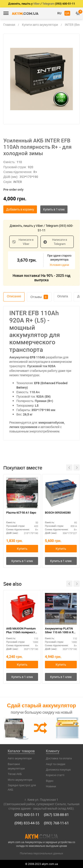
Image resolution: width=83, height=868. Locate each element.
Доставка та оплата (59, 758)
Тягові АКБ (15, 774)
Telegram (48, 4)
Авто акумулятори (20, 758)
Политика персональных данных (42, 853)
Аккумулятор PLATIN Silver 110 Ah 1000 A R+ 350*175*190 (60, 631)
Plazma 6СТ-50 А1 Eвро (21, 513)
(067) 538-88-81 (56, 815)
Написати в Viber (23, 242)
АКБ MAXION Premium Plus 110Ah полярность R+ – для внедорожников (21, 631)
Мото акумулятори (20, 780)
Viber (37, 4)
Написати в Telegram (55, 242)
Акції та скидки (56, 764)
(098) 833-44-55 (27, 823)
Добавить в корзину (20, 209)
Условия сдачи (59, 265)
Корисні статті (55, 775)
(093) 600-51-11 (27, 815)
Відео (50, 781)
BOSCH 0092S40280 (58, 513)
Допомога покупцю (58, 769)
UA (67, 13)
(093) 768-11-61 (56, 823)
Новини (51, 786)
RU (59, 13)
